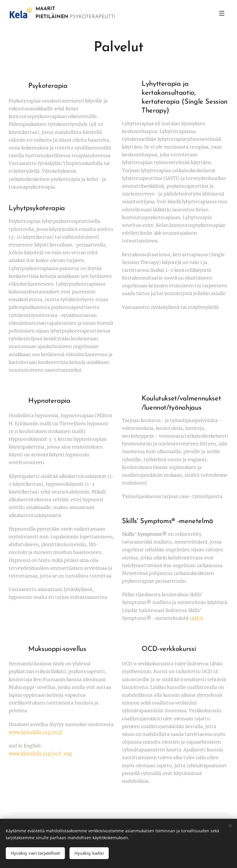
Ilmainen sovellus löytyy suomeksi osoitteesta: (62, 724)
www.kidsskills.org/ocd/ (36, 732)
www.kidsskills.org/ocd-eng (40, 753)
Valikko (222, 13)
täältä (196, 618)
